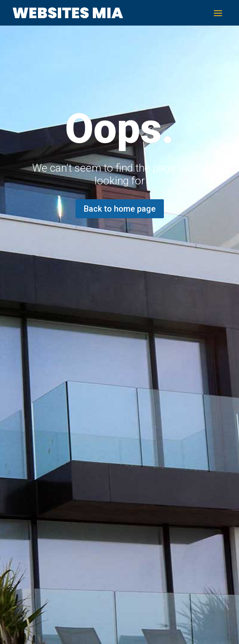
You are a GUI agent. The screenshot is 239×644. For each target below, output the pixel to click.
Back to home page (120, 209)
